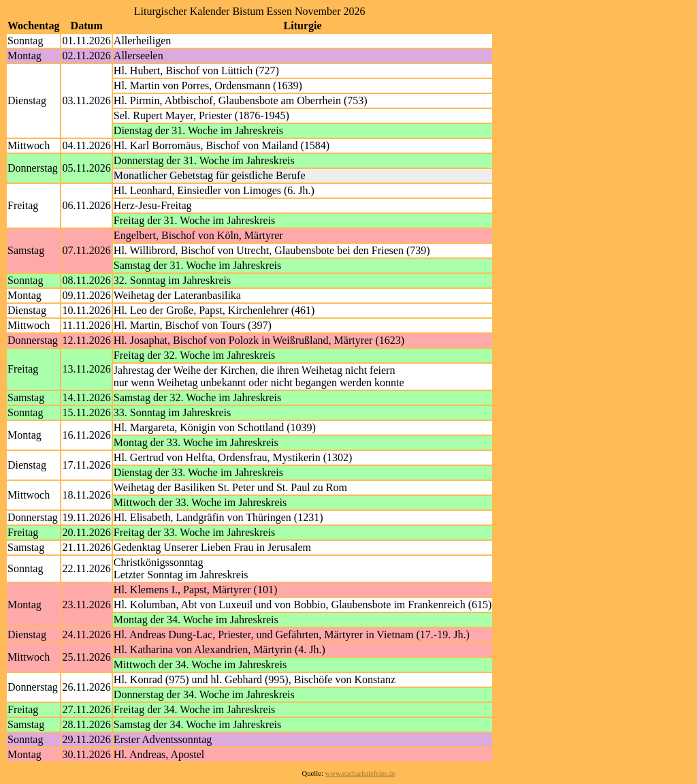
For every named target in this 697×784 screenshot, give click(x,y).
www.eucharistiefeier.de (360, 773)
